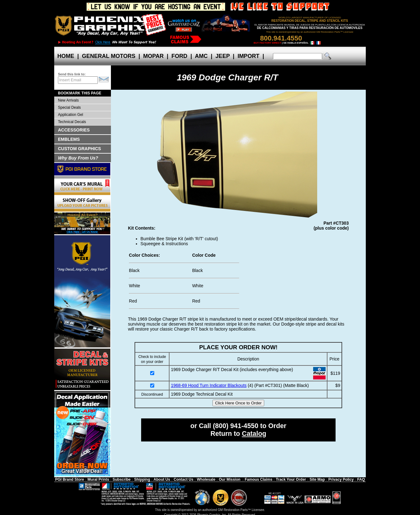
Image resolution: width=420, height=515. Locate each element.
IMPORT (248, 56)
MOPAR (153, 56)
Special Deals (69, 107)
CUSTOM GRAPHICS (79, 149)
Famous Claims (259, 479)
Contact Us (183, 479)
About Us (162, 479)
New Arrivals (68, 100)
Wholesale (206, 479)
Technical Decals (72, 122)
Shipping (142, 479)
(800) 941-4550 (236, 426)
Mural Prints (98, 479)
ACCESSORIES (74, 130)
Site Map (317, 479)
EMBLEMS (69, 139)
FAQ (361, 479)
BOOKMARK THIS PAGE (80, 93)
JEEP (223, 56)
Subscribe (122, 479)
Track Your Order (291, 479)
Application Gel (71, 115)
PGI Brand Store (70, 479)
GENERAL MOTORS (109, 56)
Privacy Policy (341, 479)
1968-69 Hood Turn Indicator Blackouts (209, 385)
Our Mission (229, 479)
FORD (179, 56)
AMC (201, 56)
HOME (66, 56)
